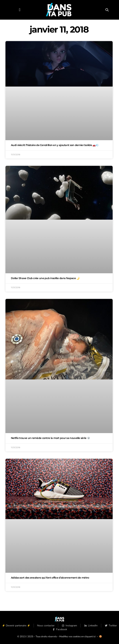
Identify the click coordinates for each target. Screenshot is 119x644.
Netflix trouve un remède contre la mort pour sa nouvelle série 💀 (50, 438)
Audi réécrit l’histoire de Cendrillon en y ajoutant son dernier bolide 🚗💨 (55, 145)
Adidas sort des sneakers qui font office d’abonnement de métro (50, 578)
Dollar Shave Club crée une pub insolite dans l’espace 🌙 (45, 278)
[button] (20, 10)
